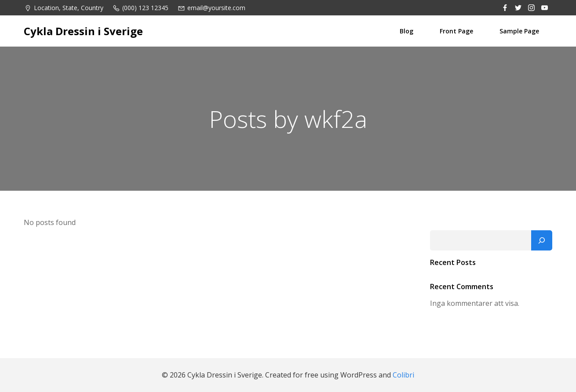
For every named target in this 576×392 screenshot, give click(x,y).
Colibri (403, 375)
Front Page (456, 31)
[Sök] (542, 240)
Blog (406, 31)
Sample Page (519, 31)
